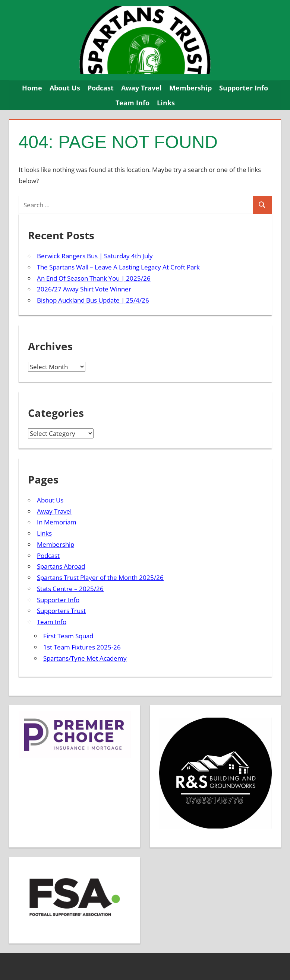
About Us (65, 88)
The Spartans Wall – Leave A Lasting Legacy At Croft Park (118, 267)
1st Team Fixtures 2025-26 (82, 647)
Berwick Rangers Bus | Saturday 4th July (95, 256)
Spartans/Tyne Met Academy (85, 658)
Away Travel (141, 88)
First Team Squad (68, 636)
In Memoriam (57, 522)
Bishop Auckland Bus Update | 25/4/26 (93, 300)
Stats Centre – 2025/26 (70, 589)
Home (32, 88)
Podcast (101, 88)
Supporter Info (244, 88)
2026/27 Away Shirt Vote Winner (84, 289)
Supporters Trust (61, 611)
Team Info (133, 103)
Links (166, 103)
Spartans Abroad (61, 566)
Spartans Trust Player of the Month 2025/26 (100, 577)
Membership (190, 88)
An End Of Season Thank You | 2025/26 (94, 278)
